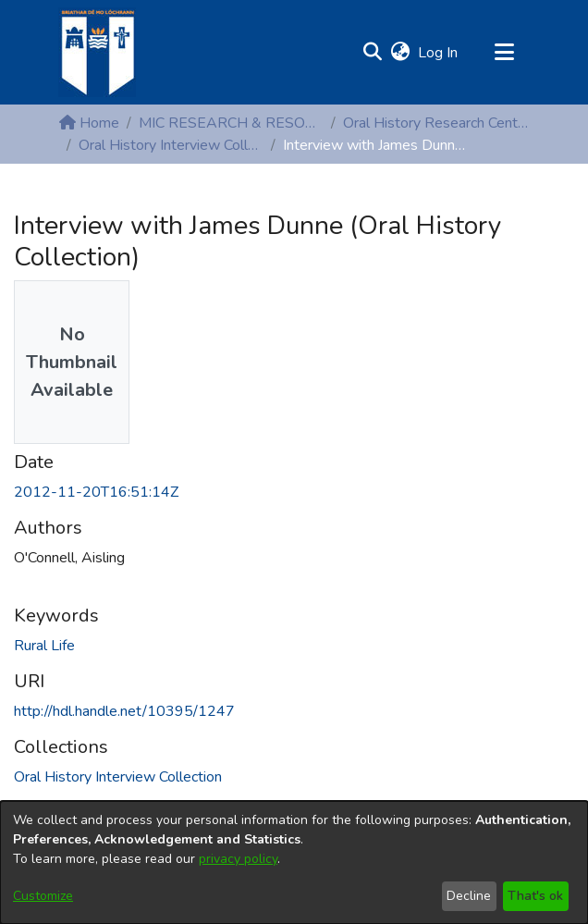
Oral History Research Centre (435, 123)
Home (89, 123)
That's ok (535, 896)
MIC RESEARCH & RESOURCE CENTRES (231, 123)
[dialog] (294, 862)
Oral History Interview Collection (171, 145)
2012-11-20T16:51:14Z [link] (96, 492)
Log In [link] (439, 53)
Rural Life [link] (44, 646)
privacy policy (238, 859)
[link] (118, 777)
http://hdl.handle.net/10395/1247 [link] (124, 711)
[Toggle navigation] (504, 53)
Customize (43, 896)
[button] (372, 53)
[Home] (97, 52)
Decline (469, 896)
